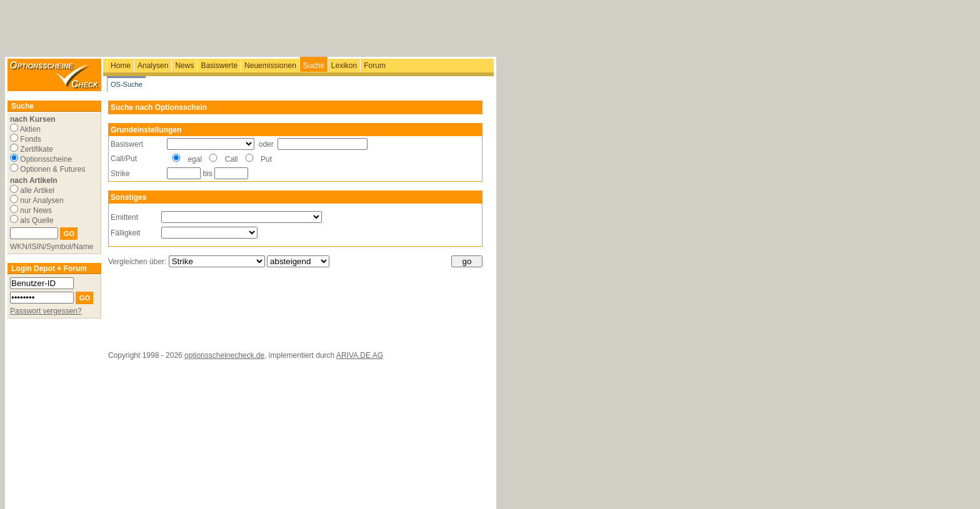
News (184, 66)
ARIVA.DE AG (360, 355)
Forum (375, 66)
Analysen (153, 66)
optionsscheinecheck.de (224, 355)
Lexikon (344, 66)
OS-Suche (127, 84)
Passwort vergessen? (46, 311)
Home (121, 66)
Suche (314, 66)
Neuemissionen (270, 66)
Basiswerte (219, 66)
